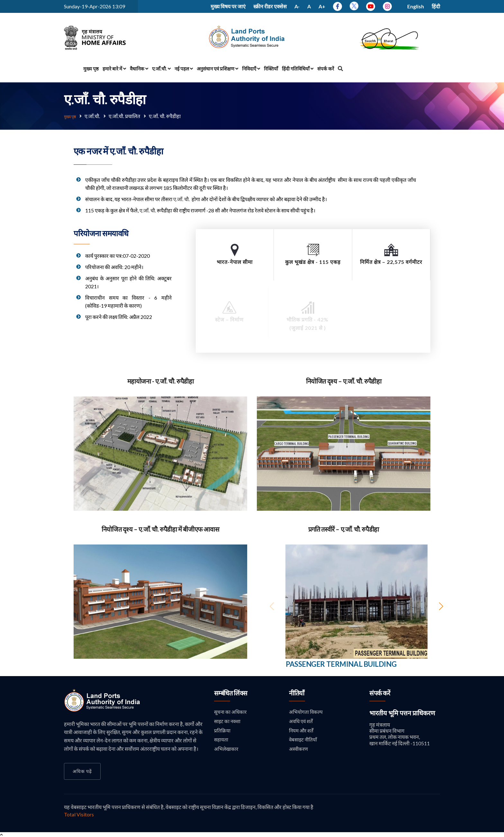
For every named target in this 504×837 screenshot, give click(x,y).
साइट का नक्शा (228, 721)
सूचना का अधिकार (231, 711)
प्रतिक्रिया (222, 731)
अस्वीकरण (299, 750)
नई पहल (184, 69)
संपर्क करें (326, 69)
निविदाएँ (251, 69)
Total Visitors (79, 814)
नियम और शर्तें (302, 731)
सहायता (221, 740)
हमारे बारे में (114, 69)
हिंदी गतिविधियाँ (298, 69)
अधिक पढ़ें (82, 771)
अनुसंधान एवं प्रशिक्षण (217, 69)
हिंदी (436, 6)
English (416, 6)
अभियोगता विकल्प (306, 711)
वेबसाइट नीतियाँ (304, 740)
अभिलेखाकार (227, 750)
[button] (441, 606)
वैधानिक (139, 69)
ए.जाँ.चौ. (161, 69)
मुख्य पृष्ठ (91, 69)
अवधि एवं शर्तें (302, 721)
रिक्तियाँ (271, 69)
